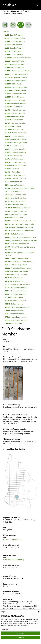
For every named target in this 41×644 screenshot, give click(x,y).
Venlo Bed (12, 169)
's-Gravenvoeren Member (18, 71)
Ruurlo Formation (14, 297)
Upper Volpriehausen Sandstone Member (20, 248)
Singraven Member (15, 41)
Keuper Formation (14, 218)
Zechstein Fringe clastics (16, 265)
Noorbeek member (16, 94)
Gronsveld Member (15, 61)
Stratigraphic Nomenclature (12, 9)
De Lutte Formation (14, 281)
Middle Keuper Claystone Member (20, 221)
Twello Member (14, 116)
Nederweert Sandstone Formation (20, 261)
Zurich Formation (13, 191)
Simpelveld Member (16, 90)
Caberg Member (14, 64)
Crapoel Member (14, 97)
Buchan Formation (14, 314)
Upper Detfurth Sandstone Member (21, 237)
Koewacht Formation (15, 123)
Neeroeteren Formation (16, 288)
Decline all (21, 638)
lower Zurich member (15, 198)
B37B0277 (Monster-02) (12, 540)
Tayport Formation (14, 310)
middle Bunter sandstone (17, 258)
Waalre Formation (14, 159)
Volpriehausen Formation (17, 244)
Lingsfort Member (15, 136)
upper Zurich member (16, 195)
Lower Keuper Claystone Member (20, 224)
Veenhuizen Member (16, 133)
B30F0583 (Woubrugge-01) (14, 560)
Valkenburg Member (16, 81)
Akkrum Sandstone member (18, 268)
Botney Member (14, 304)
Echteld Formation (14, 35)
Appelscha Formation (15, 139)
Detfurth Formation (15, 234)
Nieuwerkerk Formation (16, 204)
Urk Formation (13, 126)
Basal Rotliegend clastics (16, 271)
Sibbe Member (14, 84)
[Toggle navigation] (38, 5)
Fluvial (27, 11)
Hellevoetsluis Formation (17, 291)
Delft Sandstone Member (17, 208)
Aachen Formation (14, 185)
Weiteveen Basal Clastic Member (20, 188)
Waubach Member (15, 178)
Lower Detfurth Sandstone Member (21, 240)
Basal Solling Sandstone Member (20, 231)
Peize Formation (13, 156)
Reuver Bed (12, 172)
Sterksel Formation (14, 146)
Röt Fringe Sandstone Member (19, 227)
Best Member (13, 45)
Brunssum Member (15, 175)
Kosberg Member (15, 100)
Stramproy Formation (15, 149)
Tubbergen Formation (15, 294)
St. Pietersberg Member (17, 74)
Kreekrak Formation (15, 38)
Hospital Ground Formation (17, 284)
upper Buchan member (16, 317)
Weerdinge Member (16, 143)
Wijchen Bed (13, 51)
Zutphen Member (15, 113)
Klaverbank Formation (16, 301)
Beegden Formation (15, 48)
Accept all (21, 633)
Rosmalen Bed (14, 54)
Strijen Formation (14, 278)
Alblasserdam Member (16, 211)
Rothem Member (15, 68)
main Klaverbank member (18, 307)
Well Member (14, 120)
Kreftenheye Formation (16, 103)
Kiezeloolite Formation (16, 165)
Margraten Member (16, 87)
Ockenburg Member (16, 110)
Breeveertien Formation (16, 201)
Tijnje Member (14, 129)
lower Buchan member (16, 320)
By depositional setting (13, 11)
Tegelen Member (15, 162)
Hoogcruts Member (16, 152)
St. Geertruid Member (16, 77)
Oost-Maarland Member (18, 58)
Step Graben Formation (16, 274)
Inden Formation (13, 182)
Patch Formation (14, 323)
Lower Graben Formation (16, 214)
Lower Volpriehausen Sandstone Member (20, 254)
